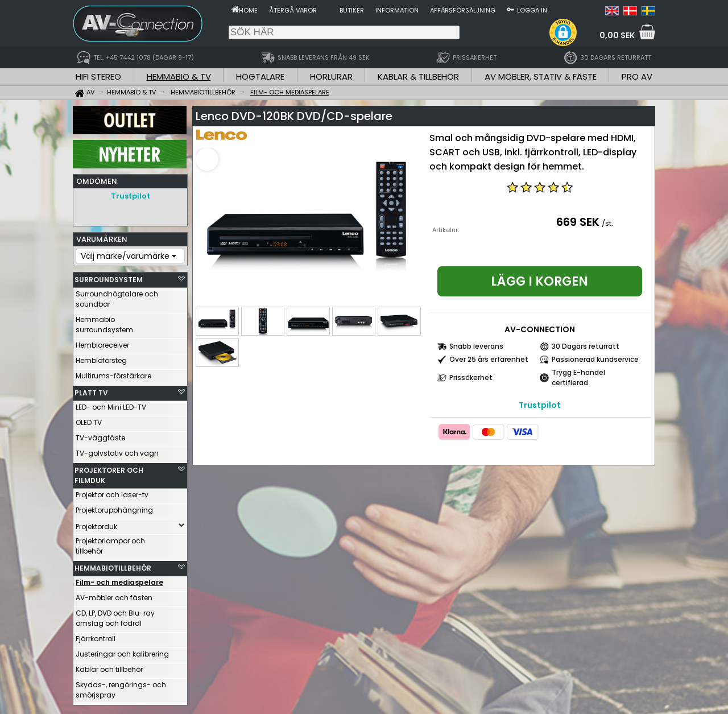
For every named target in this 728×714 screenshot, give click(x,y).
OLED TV (89, 420)
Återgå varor (293, 10)
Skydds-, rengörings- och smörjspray (121, 687)
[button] (563, 32)
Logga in (532, 10)
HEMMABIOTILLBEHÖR (113, 565)
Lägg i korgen (539, 281)
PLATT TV (91, 390)
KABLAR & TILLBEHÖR (418, 77)
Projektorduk (96, 524)
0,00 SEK (617, 35)
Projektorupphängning (114, 507)
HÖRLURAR (331, 77)
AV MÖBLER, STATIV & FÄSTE (541, 77)
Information (397, 10)
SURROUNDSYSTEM (109, 277)
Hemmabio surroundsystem (104, 322)
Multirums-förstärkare (113, 373)
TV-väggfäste (100, 435)
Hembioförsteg (101, 358)
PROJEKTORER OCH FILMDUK (109, 472)
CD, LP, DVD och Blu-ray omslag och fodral (115, 615)
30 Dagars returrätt (586, 346)
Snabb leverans (476, 346)
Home (248, 10)
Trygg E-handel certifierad (578, 377)
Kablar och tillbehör (109, 666)
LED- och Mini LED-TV (111, 404)
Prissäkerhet (471, 377)
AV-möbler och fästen (114, 595)
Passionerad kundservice (595, 359)
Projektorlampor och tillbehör (110, 543)
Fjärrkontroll (96, 636)
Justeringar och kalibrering (122, 651)
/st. (607, 223)
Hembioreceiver (102, 342)
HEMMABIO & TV (179, 77)
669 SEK (578, 222)
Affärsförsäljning (463, 10)
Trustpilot (131, 196)
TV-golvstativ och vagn (117, 450)
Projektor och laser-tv (112, 492)
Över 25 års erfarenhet (489, 359)
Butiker (352, 10)
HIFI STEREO (98, 77)
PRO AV (637, 77)
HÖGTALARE (260, 77)
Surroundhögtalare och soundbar (117, 296)
